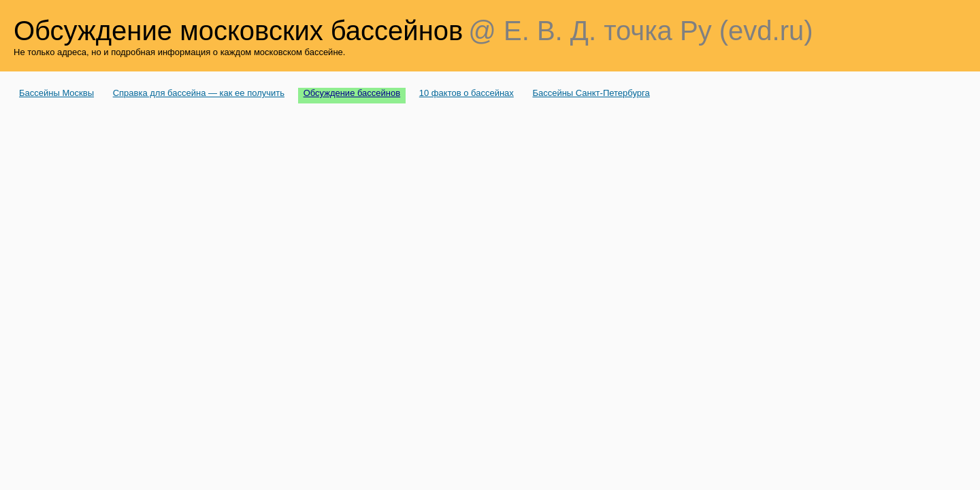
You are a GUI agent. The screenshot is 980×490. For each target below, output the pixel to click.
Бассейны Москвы (56, 93)
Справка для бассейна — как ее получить (199, 93)
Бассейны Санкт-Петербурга (591, 93)
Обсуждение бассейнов (352, 93)
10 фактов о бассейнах (467, 93)
